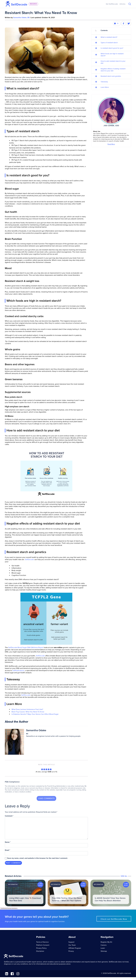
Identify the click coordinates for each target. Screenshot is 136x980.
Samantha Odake (36, 730)
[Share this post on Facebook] (123, 24)
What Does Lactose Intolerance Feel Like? (27, 709)
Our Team (72, 945)
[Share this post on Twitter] (129, 24)
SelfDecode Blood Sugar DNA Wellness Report (26, 648)
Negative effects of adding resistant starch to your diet (113, 70)
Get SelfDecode (112, 4)
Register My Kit (106, 942)
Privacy (71, 951)
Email (8, 850)
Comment (9, 816)
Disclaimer (40, 951)
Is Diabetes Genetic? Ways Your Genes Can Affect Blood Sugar (35, 714)
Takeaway (104, 82)
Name (8, 842)
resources (33, 4)
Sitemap (104, 951)
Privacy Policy (41, 948)
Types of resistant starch (109, 43)
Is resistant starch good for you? (112, 48)
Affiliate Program (75, 948)
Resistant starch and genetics (111, 76)
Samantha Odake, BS (21, 18)
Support (71, 942)
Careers (104, 945)
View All (124, 876)
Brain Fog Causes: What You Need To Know (28, 712)
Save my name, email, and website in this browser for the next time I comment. (37, 858)
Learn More (105, 87)
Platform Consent (43, 945)
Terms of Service (42, 942)
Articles (122, 4)
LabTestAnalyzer (18, 670)
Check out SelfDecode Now (114, 919)
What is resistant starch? (109, 37)
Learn (103, 948)
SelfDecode (29, 560)
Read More (111, 144)
